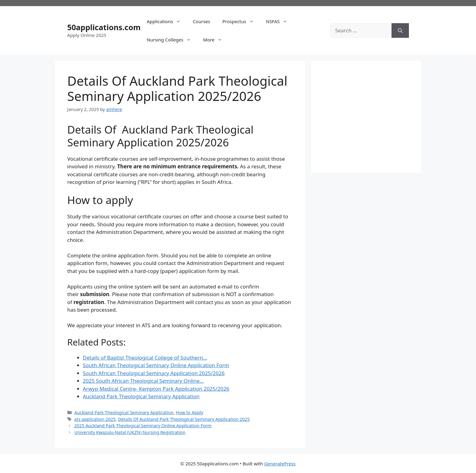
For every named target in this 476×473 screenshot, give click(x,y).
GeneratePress (280, 464)
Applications (167, 21)
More (216, 40)
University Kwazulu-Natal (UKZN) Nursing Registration (130, 432)
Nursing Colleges (172, 40)
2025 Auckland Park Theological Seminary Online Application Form (143, 426)
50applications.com (104, 27)
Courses (201, 21)
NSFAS (280, 21)
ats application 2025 (95, 419)
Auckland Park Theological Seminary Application (124, 412)
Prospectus (241, 21)
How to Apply (190, 412)
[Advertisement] (375, 116)
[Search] (400, 30)
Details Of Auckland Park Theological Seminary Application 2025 (184, 419)
